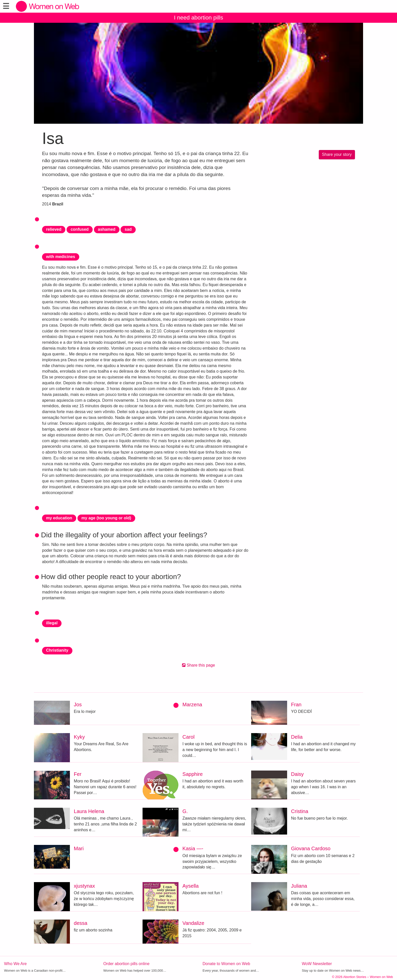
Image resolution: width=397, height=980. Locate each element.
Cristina (300, 811)
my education (59, 518)
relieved (54, 229)
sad (128, 229)
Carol (189, 737)
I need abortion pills (198, 18)
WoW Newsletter (317, 964)
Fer (78, 774)
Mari (79, 848)
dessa (81, 923)
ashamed (107, 229)
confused (80, 229)
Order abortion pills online (126, 964)
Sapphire (193, 774)
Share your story (337, 154)
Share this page (199, 665)
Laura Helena (89, 811)
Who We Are (15, 964)
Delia (297, 737)
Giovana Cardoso (311, 848)
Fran (296, 705)
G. (185, 811)
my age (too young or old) (106, 518)
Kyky (79, 737)
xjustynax (84, 886)
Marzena (192, 705)
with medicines (61, 257)
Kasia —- (193, 848)
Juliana (299, 886)
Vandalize (193, 923)
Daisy (297, 774)
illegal (52, 623)
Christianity (57, 650)
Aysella (191, 886)
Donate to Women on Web (226, 964)
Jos (78, 705)
